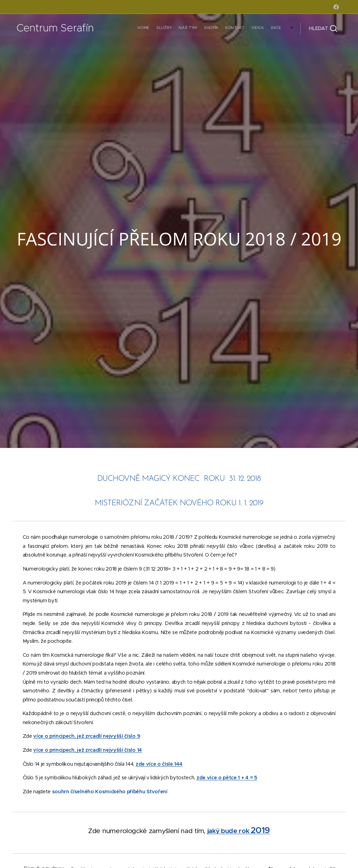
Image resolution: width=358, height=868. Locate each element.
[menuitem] (245, 28)
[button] (323, 28)
